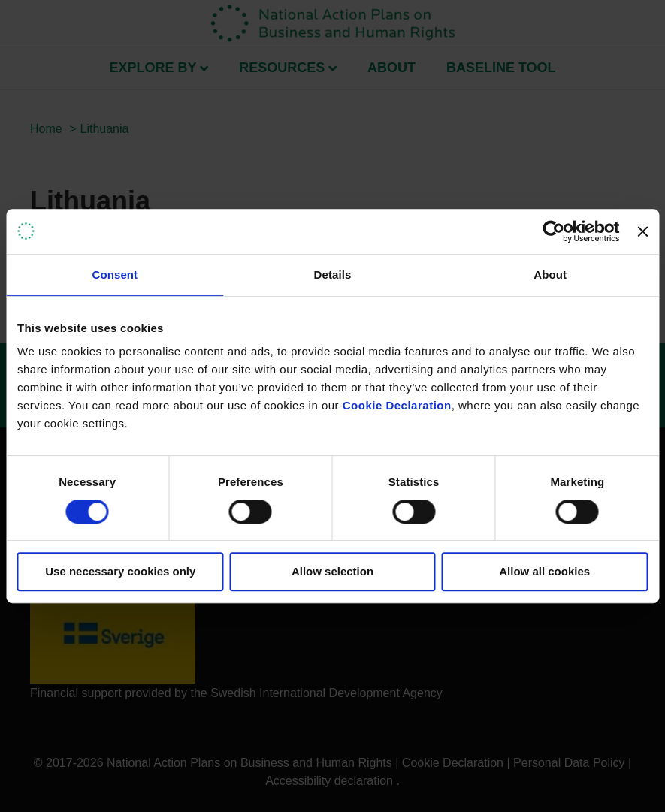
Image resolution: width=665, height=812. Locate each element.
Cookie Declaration (397, 405)
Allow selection (332, 571)
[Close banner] (642, 231)
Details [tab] (333, 275)
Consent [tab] (115, 275)
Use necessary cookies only (120, 571)
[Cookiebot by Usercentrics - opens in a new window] (554, 231)
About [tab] (550, 275)
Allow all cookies (544, 571)
